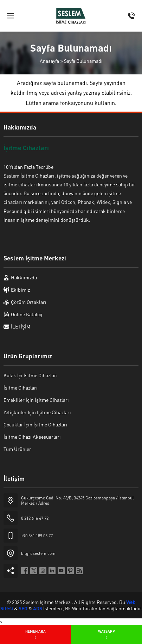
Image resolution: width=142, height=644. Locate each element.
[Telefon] (131, 16)
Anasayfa (49, 61)
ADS (38, 608)
